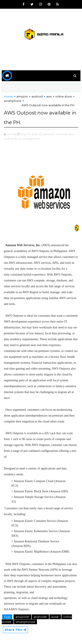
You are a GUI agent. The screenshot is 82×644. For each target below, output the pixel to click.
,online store (13, 139)
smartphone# (25, 622)
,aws (71, 134)
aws (49, 96)
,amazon (49, 134)
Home (8, 96)
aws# (55, 617)
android (37, 96)
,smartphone (31, 139)
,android (61, 134)
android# (40, 617)
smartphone (13, 101)
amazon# (22, 617)
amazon (22, 96)
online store (64, 96)
